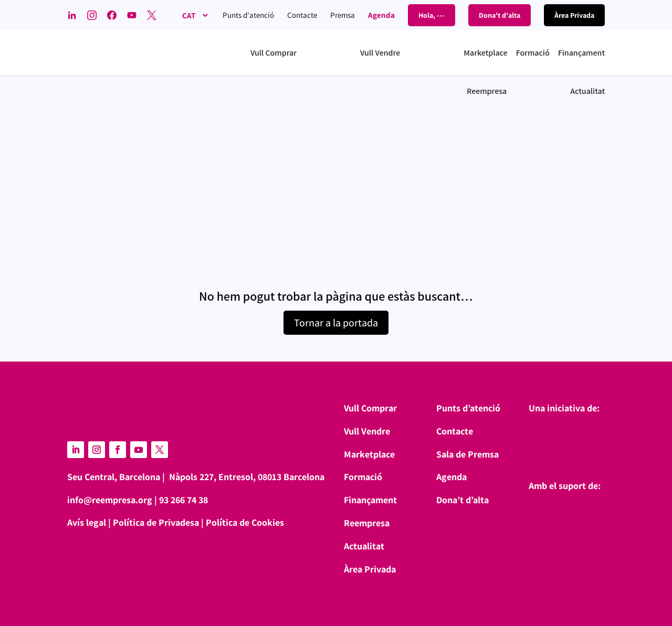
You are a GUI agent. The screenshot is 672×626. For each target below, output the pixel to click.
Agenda (381, 15)
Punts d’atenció (468, 408)
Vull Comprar (370, 408)
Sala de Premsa (468, 454)
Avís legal (87, 522)
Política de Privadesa (156, 522)
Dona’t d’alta (463, 500)
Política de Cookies (245, 522)
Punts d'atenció (248, 15)
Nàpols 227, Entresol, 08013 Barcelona (247, 477)
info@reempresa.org (110, 500)
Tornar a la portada (336, 323)
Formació (363, 477)
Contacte (302, 15)
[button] (301, 53)
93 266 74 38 (183, 500)
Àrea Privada (370, 569)
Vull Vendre (367, 431)
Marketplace (369, 454)
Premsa (343, 15)
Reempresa (367, 523)
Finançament (370, 500)
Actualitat (364, 546)
